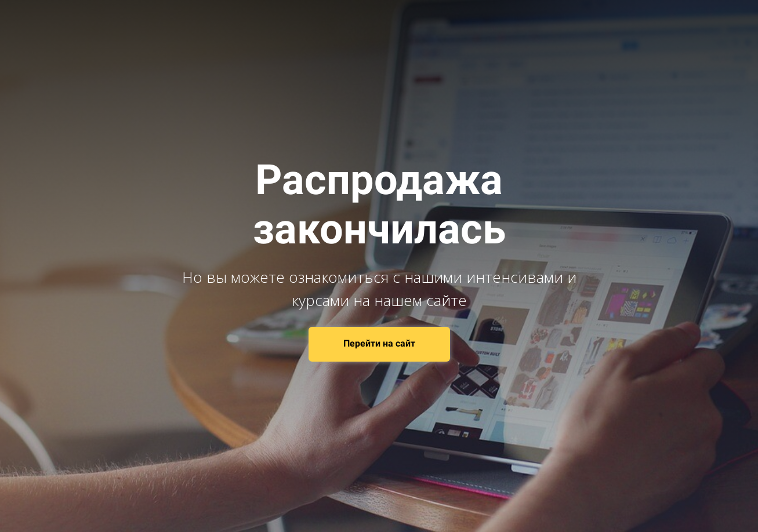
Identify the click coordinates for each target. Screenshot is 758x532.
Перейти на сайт (379, 343)
